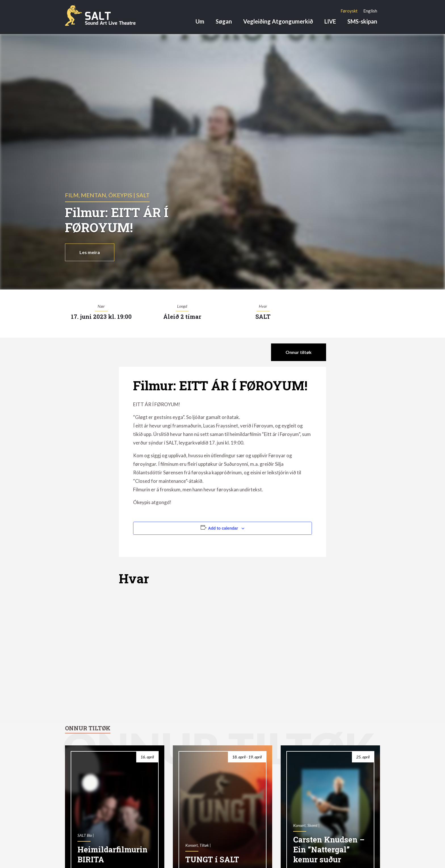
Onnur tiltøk (299, 352)
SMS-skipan (362, 21)
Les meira (90, 252)
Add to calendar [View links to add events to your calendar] (223, 528)
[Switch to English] (370, 11)
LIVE (330, 21)
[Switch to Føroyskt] (349, 11)
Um (200, 21)
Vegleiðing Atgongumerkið (278, 21)
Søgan (224, 21)
